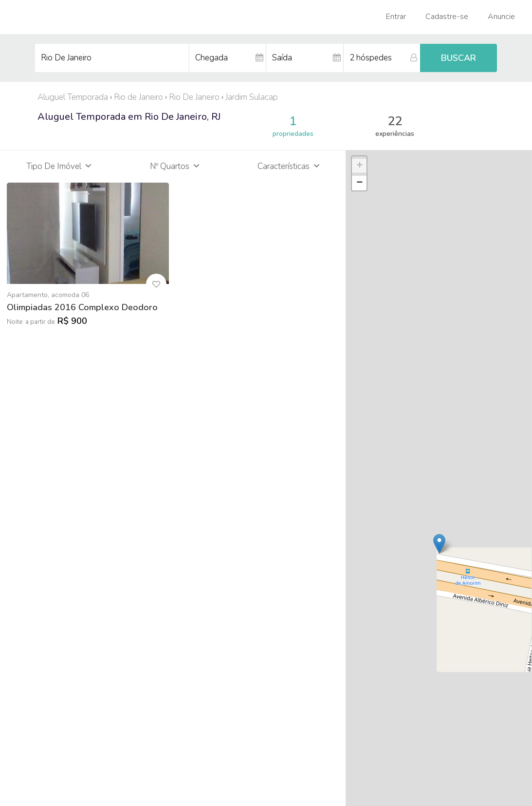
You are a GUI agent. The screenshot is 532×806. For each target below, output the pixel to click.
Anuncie (501, 17)
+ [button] (359, 166)
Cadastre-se (447, 17)
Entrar (396, 17)
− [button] (359, 183)
